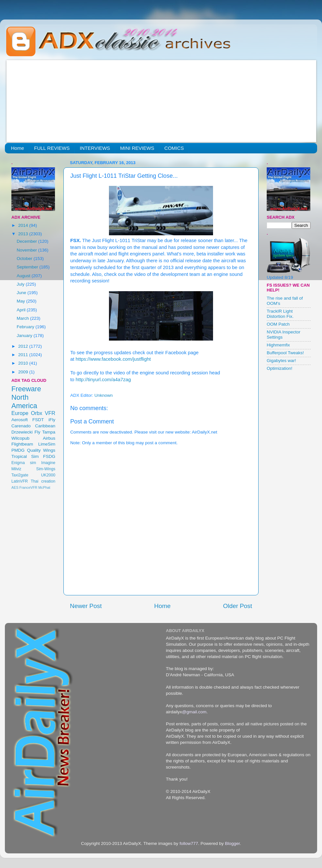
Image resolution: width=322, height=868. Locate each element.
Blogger (232, 843)
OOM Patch (278, 324)
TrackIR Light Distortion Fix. (280, 314)
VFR (50, 413)
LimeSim (47, 444)
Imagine (48, 463)
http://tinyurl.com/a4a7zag (103, 380)
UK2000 (48, 475)
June (22, 293)
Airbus (49, 438)
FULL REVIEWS (52, 148)
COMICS (174, 148)
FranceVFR (28, 487)
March (23, 318)
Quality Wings (41, 450)
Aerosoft (20, 420)
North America (24, 402)
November (27, 250)
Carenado (21, 426)
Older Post (238, 606)
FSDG (49, 456)
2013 (24, 234)
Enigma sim (24, 463)
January (25, 336)
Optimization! (280, 368)
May (21, 301)
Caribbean (45, 426)
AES (15, 487)
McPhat (44, 487)
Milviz (16, 469)
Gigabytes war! (281, 361)
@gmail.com (194, 712)
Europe (20, 413)
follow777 (189, 843)
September (28, 267)
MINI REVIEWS (137, 148)
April (22, 310)
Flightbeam (22, 444)
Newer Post (86, 606)
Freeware (26, 389)
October (25, 259)
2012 (24, 346)
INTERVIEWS (95, 148)
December (27, 241)
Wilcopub (20, 438)
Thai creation (43, 481)
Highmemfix (278, 345)
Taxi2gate (20, 475)
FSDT (38, 420)
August (24, 276)
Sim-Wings (46, 469)
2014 (24, 225)
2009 (24, 372)
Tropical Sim (25, 456)
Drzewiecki (22, 432)
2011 (24, 355)
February (26, 327)
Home (18, 148)
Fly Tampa (45, 432)
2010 (24, 363)
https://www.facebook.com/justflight (113, 359)
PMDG (18, 450)
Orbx (37, 413)
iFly (52, 420)
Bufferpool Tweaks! (285, 353)
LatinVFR (20, 481)
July (21, 284)
